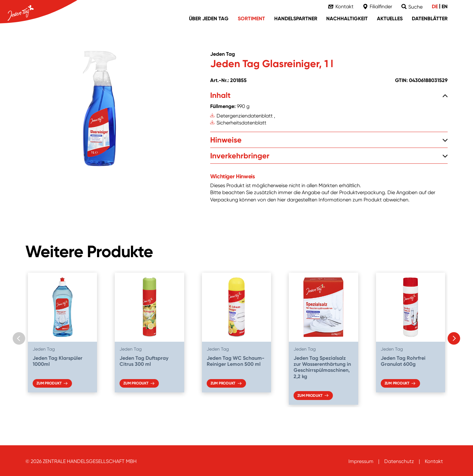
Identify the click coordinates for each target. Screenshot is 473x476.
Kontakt (434, 461)
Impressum (361, 461)
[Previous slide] (19, 339)
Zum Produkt (49, 383)
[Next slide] (454, 339)
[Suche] (412, 7)
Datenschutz (399, 461)
